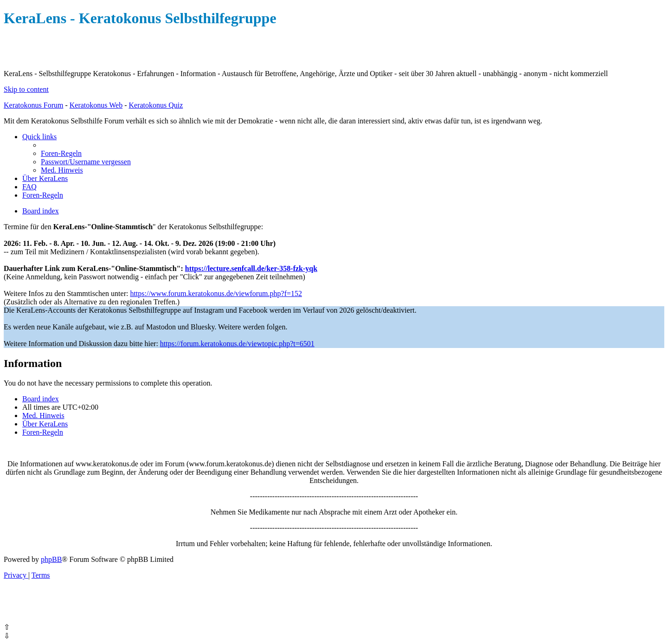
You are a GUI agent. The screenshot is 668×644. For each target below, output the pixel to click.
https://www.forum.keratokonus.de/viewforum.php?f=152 (216, 293)
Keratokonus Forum (33, 105)
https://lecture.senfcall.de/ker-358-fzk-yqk (251, 268)
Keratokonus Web (96, 105)
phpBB (51, 559)
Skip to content (26, 89)
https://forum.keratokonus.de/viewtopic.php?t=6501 (237, 344)
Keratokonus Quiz (156, 105)
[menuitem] (61, 153)
